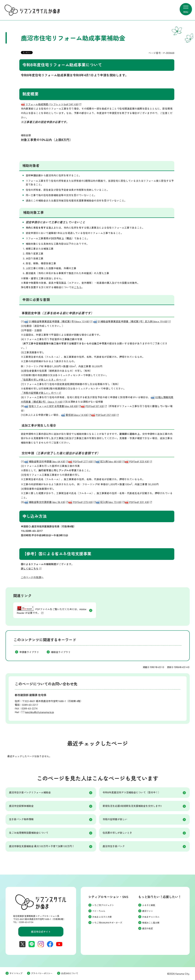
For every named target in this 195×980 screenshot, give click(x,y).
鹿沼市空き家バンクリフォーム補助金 (30, 793)
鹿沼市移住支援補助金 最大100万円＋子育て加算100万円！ (42, 846)
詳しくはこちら (30, 569)
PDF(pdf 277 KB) (82, 462)
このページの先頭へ (32, 577)
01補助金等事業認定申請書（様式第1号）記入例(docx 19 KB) (132, 322)
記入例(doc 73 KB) (110, 502)
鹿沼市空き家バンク (114, 846)
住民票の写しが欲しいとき (117, 833)
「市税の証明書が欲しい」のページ (41, 393)
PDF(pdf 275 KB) (82, 502)
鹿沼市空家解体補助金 (21, 806)
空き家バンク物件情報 (21, 819)
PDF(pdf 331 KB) (138, 502)
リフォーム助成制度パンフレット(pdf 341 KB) (51, 104)
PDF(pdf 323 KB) (138, 462)
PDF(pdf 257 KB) (105, 415)
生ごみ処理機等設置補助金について (29, 833)
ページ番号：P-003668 (161, 53)
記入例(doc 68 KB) (110, 462)
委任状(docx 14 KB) (76, 415)
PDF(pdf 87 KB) (94, 406)
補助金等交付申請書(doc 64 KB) (46, 462)
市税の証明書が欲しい (115, 819)
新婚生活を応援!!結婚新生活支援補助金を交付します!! (132, 806)
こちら (78, 287)
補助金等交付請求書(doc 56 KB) (46, 502)
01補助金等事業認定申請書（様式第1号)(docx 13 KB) (58, 322)
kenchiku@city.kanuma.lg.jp (40, 712)
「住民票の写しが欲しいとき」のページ (44, 380)
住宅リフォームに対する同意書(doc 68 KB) (52, 406)
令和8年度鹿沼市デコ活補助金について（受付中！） (132, 793)
